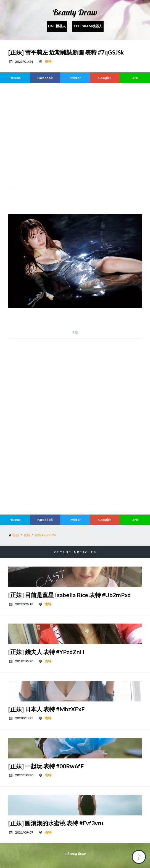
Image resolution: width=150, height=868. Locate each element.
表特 (48, 62)
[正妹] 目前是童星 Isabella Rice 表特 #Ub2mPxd (69, 595)
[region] (75, 135)
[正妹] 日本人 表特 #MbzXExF (46, 709)
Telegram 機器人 (88, 26)
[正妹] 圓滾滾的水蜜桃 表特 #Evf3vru (56, 823)
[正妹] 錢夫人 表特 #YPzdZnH (46, 652)
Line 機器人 (57, 26)
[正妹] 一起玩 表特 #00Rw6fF (46, 766)
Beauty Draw (75, 12)
